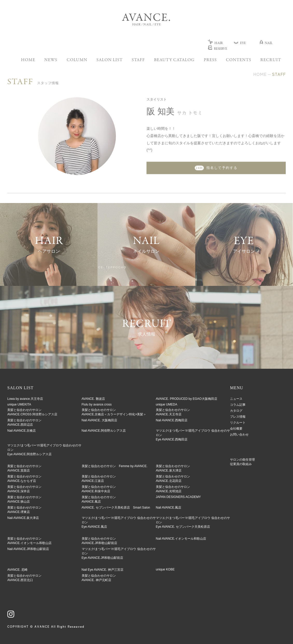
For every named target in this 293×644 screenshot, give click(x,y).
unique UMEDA (167, 404)
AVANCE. (146, 18)
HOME (28, 60)
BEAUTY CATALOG (174, 60)
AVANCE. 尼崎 (17, 570)
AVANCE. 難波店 (93, 399)
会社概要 (236, 429)
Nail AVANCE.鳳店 (169, 508)
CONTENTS (239, 60)
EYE (240, 43)
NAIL (266, 43)
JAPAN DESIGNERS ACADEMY (178, 497)
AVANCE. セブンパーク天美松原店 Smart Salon (116, 508)
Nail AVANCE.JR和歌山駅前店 (28, 549)
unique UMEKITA (19, 404)
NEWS (51, 60)
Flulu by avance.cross (97, 404)
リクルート (238, 423)
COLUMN (77, 60)
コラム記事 (238, 405)
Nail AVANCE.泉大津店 (23, 518)
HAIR (215, 43)
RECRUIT (271, 60)
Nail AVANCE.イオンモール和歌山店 (181, 539)
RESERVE (218, 49)
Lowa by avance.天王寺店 (25, 399)
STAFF (138, 60)
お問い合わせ (239, 435)
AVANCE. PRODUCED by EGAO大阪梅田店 (187, 399)
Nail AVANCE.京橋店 (22, 431)
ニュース (236, 399)
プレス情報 (238, 417)
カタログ (236, 411)
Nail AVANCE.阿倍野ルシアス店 (104, 431)
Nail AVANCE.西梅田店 (172, 420)
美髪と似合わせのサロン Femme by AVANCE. (115, 466)
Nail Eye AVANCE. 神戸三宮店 (103, 570)
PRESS (210, 60)
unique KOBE (165, 569)
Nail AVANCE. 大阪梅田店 (100, 420)
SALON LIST (110, 60)
